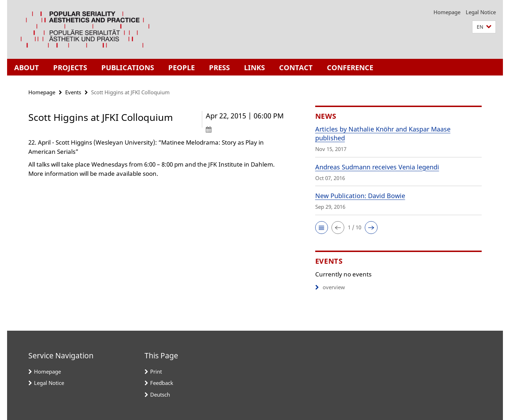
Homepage (447, 12)
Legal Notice (481, 12)
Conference (350, 68)
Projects (70, 68)
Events (73, 92)
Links (254, 68)
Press (219, 68)
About (27, 68)
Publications (128, 68)
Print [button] (156, 371)
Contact (296, 68)
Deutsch (160, 394)
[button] (484, 27)
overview (330, 287)
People (182, 68)
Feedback (162, 383)
